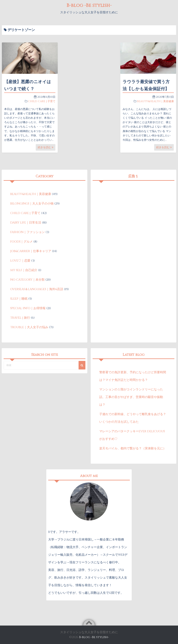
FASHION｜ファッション (28, 232)
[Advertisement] (133, 209)
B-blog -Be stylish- (89, 5)
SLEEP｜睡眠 (19, 299)
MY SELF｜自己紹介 (24, 270)
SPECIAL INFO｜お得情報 (28, 308)
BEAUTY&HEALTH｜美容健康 (155, 101)
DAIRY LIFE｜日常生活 (26, 223)
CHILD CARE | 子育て (42, 101)
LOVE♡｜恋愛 (20, 261)
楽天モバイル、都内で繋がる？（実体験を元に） (133, 448)
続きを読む (46, 147)
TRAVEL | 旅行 (20, 318)
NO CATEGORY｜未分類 (27, 280)
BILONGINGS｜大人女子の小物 (32, 204)
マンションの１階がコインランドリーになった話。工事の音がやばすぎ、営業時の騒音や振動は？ (131, 397)
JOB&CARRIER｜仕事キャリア (31, 251)
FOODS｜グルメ (21, 242)
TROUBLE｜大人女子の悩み (29, 327)
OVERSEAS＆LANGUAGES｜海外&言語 (37, 289)
